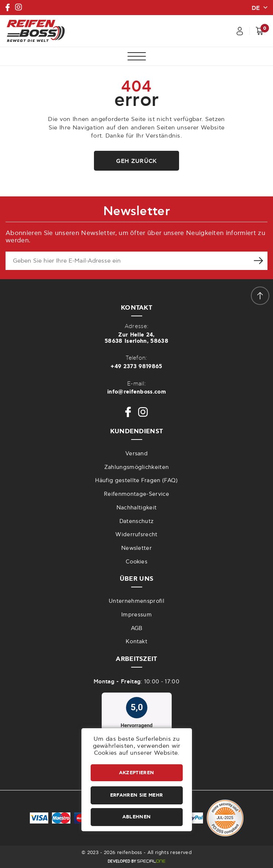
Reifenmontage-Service (136, 494)
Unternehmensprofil (136, 601)
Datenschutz (137, 521)
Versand (136, 454)
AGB (137, 628)
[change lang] (259, 7)
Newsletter (136, 548)
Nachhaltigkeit (136, 508)
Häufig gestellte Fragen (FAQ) (136, 481)
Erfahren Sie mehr (136, 795)
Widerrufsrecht (136, 535)
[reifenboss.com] (36, 31)
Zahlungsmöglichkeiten (137, 467)
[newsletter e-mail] (127, 261)
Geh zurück (136, 161)
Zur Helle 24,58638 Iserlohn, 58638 (136, 338)
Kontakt (136, 642)
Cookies (136, 562)
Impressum (136, 615)
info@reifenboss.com (136, 392)
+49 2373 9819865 (136, 367)
